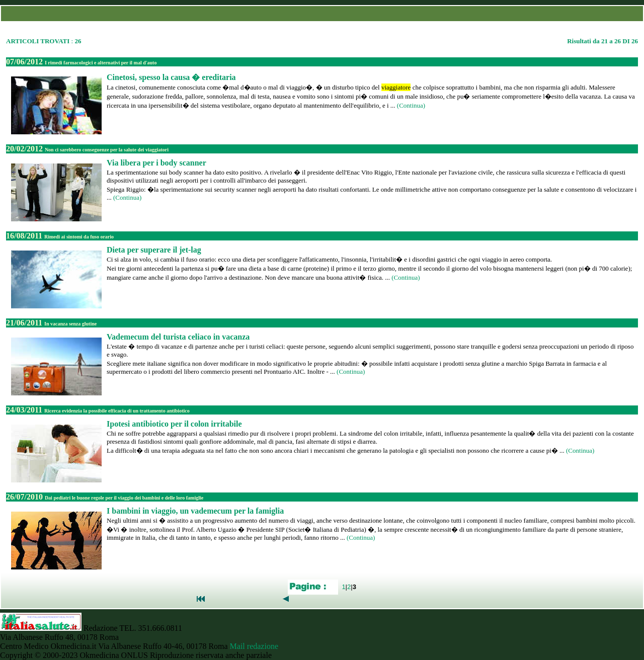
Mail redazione (254, 646)
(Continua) (411, 105)
